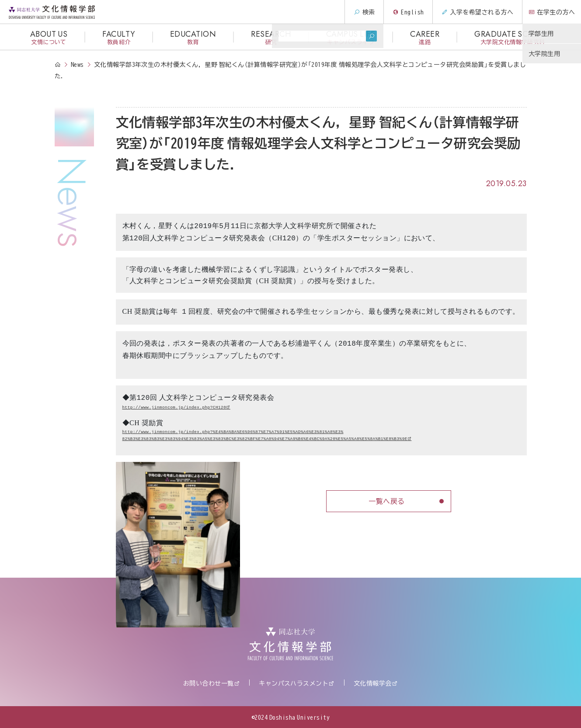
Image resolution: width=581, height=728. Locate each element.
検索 (359, 12)
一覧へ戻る (386, 501)
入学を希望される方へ (473, 12)
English (404, 12)
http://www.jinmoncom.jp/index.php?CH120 (174, 407)
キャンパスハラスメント (294, 683)
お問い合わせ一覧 (209, 683)
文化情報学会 (373, 683)
